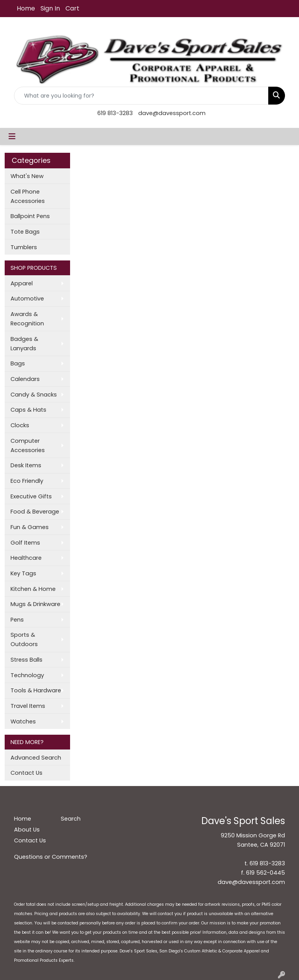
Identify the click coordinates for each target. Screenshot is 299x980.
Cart (72, 8)
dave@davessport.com (172, 113)
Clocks (20, 425)
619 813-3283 (115, 113)
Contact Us (26, 773)
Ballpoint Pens (30, 216)
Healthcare (26, 558)
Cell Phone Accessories (28, 196)
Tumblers (24, 247)
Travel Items (28, 706)
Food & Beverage (35, 512)
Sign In (50, 8)
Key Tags (23, 573)
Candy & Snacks (34, 395)
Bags (18, 363)
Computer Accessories (28, 445)
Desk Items (26, 465)
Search (71, 819)
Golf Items (25, 543)
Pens (17, 620)
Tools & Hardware (36, 690)
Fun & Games (30, 527)
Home (26, 8)
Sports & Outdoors (24, 639)
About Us (27, 830)
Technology (27, 675)
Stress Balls (26, 660)
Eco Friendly (27, 481)
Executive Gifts (31, 496)
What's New (27, 176)
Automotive (27, 299)
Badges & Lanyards (24, 344)
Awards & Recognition (27, 319)
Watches (23, 721)
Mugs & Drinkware (35, 604)
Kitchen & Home (33, 589)
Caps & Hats (28, 410)
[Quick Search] (141, 96)
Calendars (25, 379)
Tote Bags (25, 232)
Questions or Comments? (51, 857)
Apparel (22, 283)
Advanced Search (36, 758)
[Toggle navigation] (12, 136)
